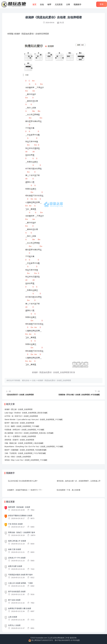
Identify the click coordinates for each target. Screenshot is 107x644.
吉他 (42, 5)
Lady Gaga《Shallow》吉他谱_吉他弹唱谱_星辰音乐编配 (26, 413)
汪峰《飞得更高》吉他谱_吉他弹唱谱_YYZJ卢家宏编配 (25, 453)
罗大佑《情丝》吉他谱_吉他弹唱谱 (18, 457)
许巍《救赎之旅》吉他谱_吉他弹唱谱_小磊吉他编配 (24, 443)
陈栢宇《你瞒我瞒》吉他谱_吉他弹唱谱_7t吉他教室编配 (26, 450)
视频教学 (77, 5)
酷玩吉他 (26, 380)
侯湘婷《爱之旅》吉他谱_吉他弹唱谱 (19, 409)
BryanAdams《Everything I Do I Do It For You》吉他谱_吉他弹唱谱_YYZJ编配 (34, 447)
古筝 (68, 5)
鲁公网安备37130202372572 (42, 640)
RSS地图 (76, 640)
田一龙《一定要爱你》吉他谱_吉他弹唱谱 (20, 436)
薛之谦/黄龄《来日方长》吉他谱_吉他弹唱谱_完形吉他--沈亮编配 (29, 433)
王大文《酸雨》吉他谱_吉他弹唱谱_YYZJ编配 (22, 426)
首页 (34, 5)
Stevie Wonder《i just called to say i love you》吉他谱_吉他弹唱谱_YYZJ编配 (34, 419)
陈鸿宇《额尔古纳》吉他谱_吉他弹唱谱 (19, 423)
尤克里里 (59, 5)
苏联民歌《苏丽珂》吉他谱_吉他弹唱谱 (19, 440)
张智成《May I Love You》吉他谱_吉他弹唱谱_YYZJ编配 (26, 460)
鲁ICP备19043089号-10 (64, 640)
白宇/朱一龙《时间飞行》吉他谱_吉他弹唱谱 (21, 416)
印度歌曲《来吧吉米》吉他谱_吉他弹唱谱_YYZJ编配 (24, 430)
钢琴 (49, 5)
